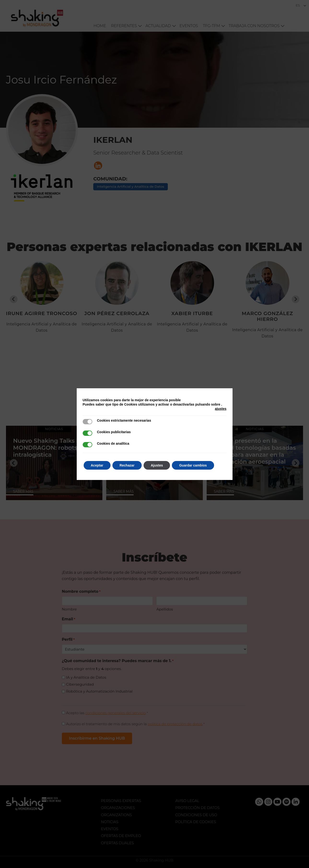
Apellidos (165, 609)
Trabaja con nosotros (254, 26)
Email (69, 619)
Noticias (110, 822)
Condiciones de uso (196, 815)
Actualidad (158, 26)
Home (100, 26)
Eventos (189, 26)
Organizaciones (118, 808)
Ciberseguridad (80, 684)
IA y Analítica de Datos (86, 677)
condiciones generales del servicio (115, 713)
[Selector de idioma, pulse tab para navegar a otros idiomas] (301, 5)
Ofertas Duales (117, 843)
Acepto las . (107, 713)
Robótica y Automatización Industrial (99, 691)
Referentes (124, 26)
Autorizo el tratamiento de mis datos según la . (135, 724)
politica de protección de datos (175, 724)
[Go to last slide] (14, 299)
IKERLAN (113, 140)
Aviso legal (187, 801)
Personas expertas (121, 801)
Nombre (69, 609)
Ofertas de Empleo (121, 836)
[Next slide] (296, 299)
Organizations (116, 815)
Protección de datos (197, 808)
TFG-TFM (212, 26)
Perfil (68, 640)
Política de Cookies (196, 822)
